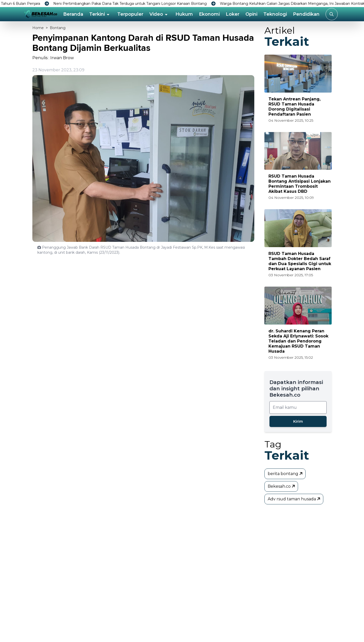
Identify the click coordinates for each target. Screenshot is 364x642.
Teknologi (275, 14)
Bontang (58, 28)
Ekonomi (209, 14)
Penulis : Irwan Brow (53, 58)
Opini (251, 14)
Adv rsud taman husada (294, 499)
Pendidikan (306, 14)
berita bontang (286, 474)
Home (38, 28)
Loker (233, 14)
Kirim (298, 421)
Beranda (73, 14)
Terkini (97, 14)
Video (156, 14)
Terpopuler (130, 14)
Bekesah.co (282, 486)
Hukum (184, 14)
